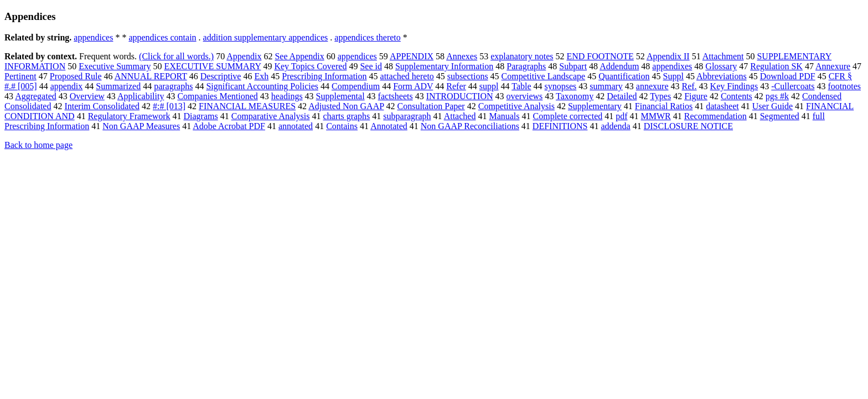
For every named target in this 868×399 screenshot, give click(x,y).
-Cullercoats (793, 86)
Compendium (356, 86)
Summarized (118, 86)
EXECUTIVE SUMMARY (212, 66)
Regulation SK (776, 66)
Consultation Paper (431, 106)
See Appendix (299, 56)
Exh (261, 76)
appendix (67, 86)
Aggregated (36, 96)
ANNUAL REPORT (151, 76)
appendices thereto (368, 37)
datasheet (722, 106)
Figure (696, 96)
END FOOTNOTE (600, 56)
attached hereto (407, 76)
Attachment (723, 56)
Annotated (389, 126)
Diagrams (201, 116)
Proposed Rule (76, 76)
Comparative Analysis (271, 116)
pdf (621, 116)
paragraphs (173, 86)
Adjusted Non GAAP (346, 106)
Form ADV (413, 86)
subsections (468, 76)
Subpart (573, 66)
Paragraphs (526, 66)
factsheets (396, 96)
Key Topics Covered (310, 66)
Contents (737, 96)
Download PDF (788, 76)
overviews (525, 96)
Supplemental (340, 96)
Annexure (833, 66)
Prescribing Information (324, 76)
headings (287, 96)
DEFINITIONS (560, 126)
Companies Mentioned (217, 96)
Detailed (622, 96)
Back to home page (38, 145)
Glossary (721, 66)
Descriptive (221, 76)
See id (371, 66)
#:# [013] (169, 106)
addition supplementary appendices (266, 37)
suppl (489, 86)
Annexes (462, 56)
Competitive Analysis (516, 106)
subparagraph (407, 116)
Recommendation (715, 116)
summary (606, 86)
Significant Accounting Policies (262, 86)
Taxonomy (575, 96)
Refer (456, 86)
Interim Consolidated (102, 106)
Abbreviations (722, 76)
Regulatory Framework (129, 116)
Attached (460, 116)
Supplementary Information (444, 66)
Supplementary (595, 106)
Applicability (141, 96)
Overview (87, 96)
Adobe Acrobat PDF (229, 126)
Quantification (624, 76)
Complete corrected (568, 116)
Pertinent (20, 76)
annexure (652, 86)
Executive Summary (115, 66)
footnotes (844, 86)
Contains (342, 126)
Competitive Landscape (544, 76)
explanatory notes (522, 56)
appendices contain (162, 37)
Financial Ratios (664, 106)
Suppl (673, 76)
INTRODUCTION (460, 96)
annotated (296, 126)
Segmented (780, 116)
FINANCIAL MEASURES (247, 106)
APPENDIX (412, 56)
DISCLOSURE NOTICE (688, 126)
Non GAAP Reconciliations (470, 126)
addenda (615, 126)
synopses (561, 86)
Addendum (619, 66)
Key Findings (734, 86)
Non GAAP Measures (141, 126)
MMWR (656, 116)
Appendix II (668, 56)
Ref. (689, 86)
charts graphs (346, 116)
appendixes (672, 66)
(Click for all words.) (176, 56)
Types (660, 96)
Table (521, 86)
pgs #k (777, 96)
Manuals (504, 116)
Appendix (244, 56)
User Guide (773, 106)
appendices (93, 37)
